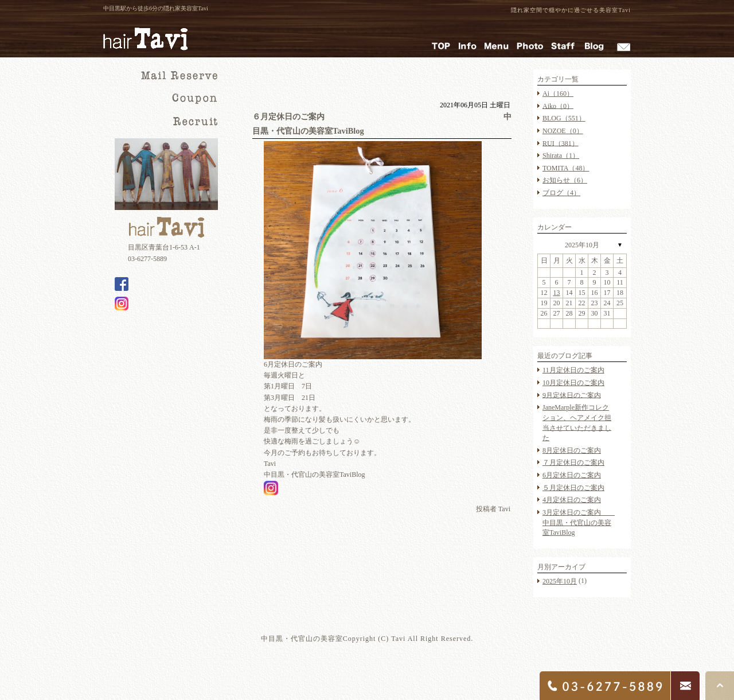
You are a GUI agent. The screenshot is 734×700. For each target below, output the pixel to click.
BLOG (564, 118)
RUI (561, 143)
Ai (558, 94)
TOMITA (566, 168)
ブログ (561, 193)
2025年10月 (582, 245)
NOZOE (563, 131)
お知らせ (565, 180)
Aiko (558, 106)
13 (557, 293)
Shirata (561, 155)
